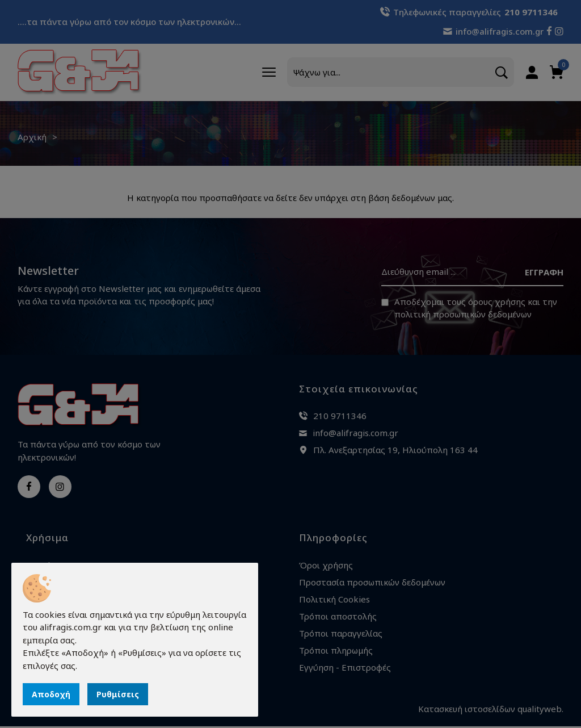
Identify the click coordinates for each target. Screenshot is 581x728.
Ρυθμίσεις (118, 694)
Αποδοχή (51, 694)
